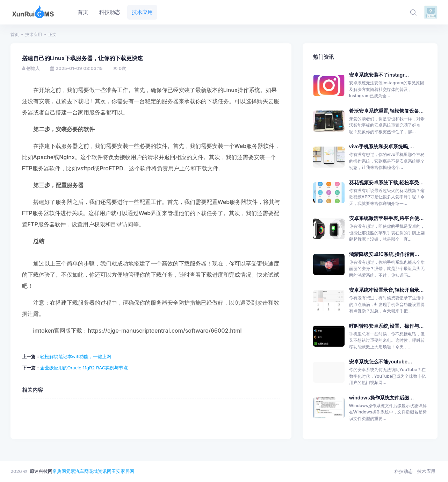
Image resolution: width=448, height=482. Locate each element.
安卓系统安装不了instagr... (379, 75)
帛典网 (59, 471)
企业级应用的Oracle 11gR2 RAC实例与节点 (84, 368)
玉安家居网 (123, 471)
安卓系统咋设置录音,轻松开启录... (386, 290)
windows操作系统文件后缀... (382, 398)
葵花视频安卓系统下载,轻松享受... (386, 182)
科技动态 (404, 471)
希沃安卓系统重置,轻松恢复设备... (386, 111)
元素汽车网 (77, 471)
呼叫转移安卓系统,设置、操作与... (386, 326)
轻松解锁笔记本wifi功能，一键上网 (76, 356)
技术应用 (34, 34)
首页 (15, 34)
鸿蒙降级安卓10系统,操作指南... (384, 254)
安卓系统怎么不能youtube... (381, 361)
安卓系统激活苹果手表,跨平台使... (386, 218)
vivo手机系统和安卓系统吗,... (382, 146)
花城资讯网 (100, 471)
